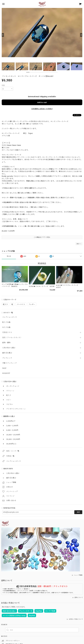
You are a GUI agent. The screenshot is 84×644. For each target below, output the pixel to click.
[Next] (81, 35)
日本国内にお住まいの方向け (42, 109)
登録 (78, 512)
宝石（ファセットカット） (12, 338)
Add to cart (42, 102)
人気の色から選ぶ (9, 348)
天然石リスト (7, 332)
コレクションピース (10, 317)
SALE (4, 368)
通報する (79, 244)
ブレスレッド (7, 358)
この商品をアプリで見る (42, 237)
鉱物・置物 (6, 343)
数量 (3, 85)
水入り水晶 (6, 327)
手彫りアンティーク (10, 363)
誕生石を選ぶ (7, 353)
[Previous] (3, 35)
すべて (9, 256)
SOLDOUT (6, 373)
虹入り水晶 (6, 322)
